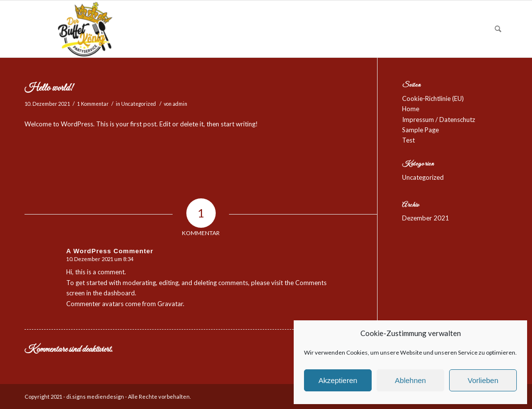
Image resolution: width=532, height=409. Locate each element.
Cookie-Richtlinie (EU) (433, 98)
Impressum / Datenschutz (439, 120)
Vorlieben (483, 380)
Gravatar (170, 304)
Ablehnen (410, 380)
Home (411, 109)
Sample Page (420, 130)
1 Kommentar (93, 104)
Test (408, 140)
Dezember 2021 (426, 218)
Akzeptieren (338, 380)
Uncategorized (139, 104)
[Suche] (498, 29)
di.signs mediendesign (95, 397)
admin (180, 104)
